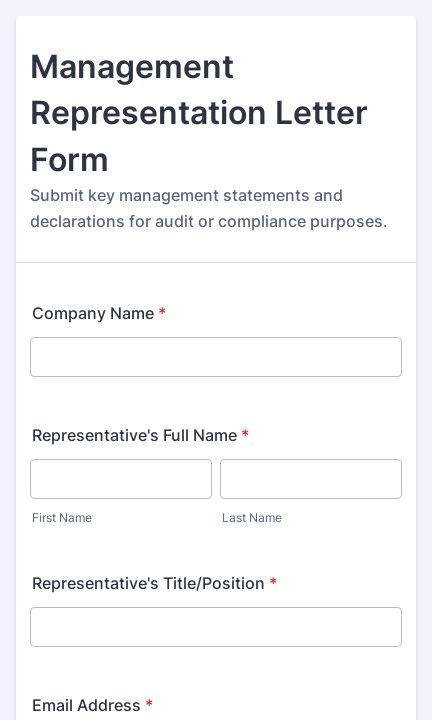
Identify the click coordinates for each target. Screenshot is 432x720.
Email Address (92, 705)
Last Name (252, 517)
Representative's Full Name (140, 435)
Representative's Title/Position (154, 583)
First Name (62, 517)
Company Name (99, 313)
